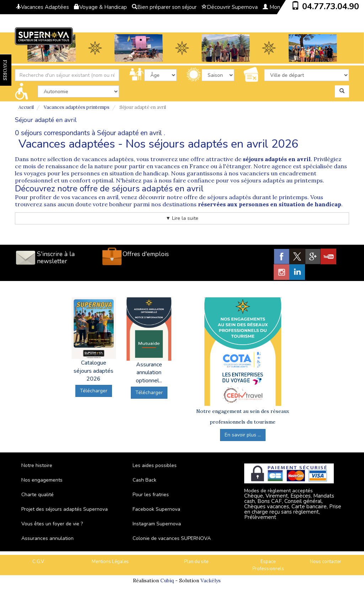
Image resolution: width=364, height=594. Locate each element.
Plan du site (196, 562)
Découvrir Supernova (230, 7)
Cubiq (167, 580)
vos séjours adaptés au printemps (277, 180)
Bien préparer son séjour (164, 7)
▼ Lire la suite (182, 218)
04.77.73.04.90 (331, 6)
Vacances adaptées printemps (77, 107)
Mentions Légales (110, 562)
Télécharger (94, 391)
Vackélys (211, 580)
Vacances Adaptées (42, 7)
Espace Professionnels (268, 565)
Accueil (26, 107)
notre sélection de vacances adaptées (81, 159)
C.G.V (38, 562)
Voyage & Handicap (100, 7)
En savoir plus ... (243, 435)
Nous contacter (326, 562)
